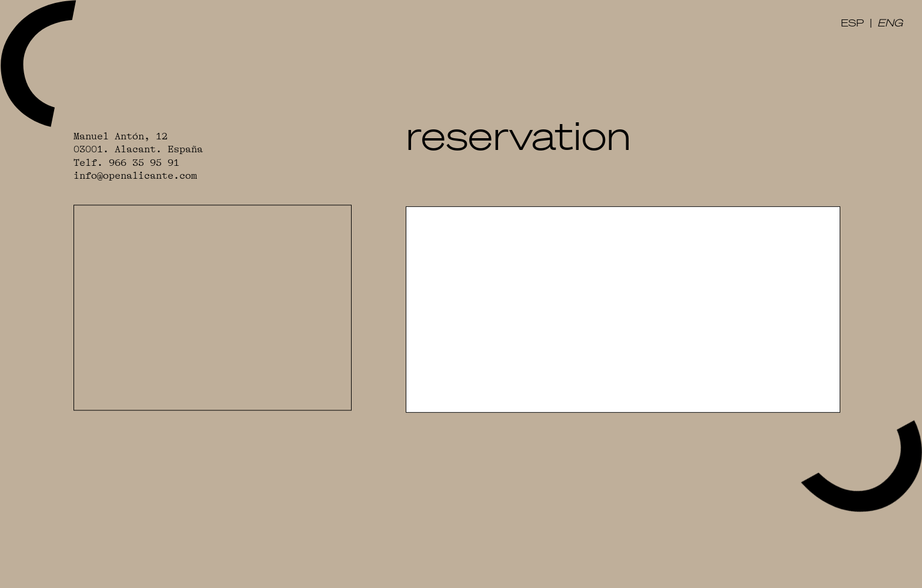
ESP (852, 22)
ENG (890, 22)
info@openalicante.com (135, 176)
